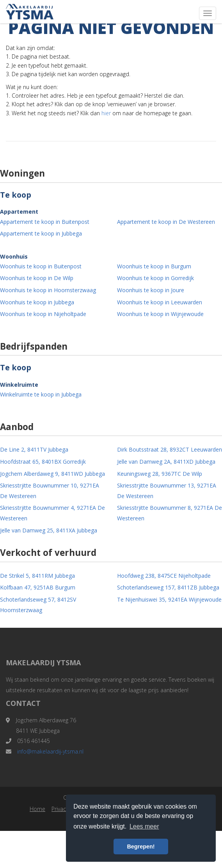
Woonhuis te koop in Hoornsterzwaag (48, 290)
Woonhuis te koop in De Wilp (37, 278)
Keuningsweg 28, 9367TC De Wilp (160, 474)
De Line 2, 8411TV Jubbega (34, 449)
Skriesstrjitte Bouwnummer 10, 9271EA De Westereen (50, 491)
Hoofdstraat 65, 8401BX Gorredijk (43, 462)
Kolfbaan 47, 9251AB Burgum (38, 587)
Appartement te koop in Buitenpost (45, 222)
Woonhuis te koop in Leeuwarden (160, 302)
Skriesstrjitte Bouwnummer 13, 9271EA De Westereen (167, 491)
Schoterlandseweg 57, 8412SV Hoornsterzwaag (38, 605)
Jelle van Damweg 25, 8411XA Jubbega (49, 530)
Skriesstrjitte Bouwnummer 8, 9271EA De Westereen (170, 513)
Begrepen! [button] (141, 847)
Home (37, 809)
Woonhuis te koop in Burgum (154, 266)
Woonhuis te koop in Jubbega (37, 302)
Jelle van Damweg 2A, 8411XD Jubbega (166, 462)
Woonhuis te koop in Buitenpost (41, 266)
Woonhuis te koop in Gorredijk (155, 278)
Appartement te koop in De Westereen (166, 222)
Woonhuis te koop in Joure (151, 290)
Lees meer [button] (144, 826)
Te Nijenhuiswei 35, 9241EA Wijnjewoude (169, 599)
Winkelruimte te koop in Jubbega (41, 394)
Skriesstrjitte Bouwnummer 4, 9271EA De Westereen (52, 513)
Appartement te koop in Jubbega (41, 233)
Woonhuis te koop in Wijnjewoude (160, 314)
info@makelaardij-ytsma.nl (50, 751)
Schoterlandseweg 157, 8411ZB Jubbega (168, 587)
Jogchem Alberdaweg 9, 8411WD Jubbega (52, 474)
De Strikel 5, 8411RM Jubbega (37, 576)
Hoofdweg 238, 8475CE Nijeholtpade (164, 576)
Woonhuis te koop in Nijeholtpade (43, 314)
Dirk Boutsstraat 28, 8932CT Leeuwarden (170, 449)
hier (106, 113)
